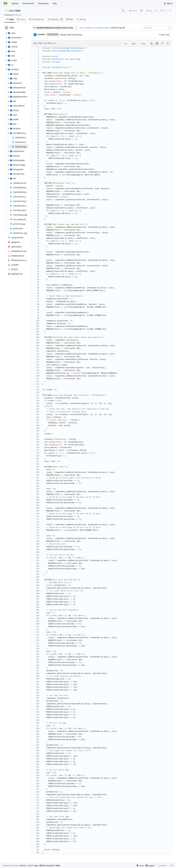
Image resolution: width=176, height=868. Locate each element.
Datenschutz (28, 3)
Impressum (43, 3)
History (143, 44)
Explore (15, 3)
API (172, 865)
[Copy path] (124, 28)
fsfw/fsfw (18, 15)
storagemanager (102, 28)
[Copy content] (157, 44)
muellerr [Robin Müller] (41, 34)
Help (55, 3)
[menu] (140, 866)
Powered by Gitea (11, 865)
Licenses (162, 865)
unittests (89, 28)
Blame (134, 44)
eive (11, 11)
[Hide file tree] (6, 28)
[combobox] (157, 28)
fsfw (18, 11)
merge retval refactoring (71, 35)
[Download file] (152, 44)
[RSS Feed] (123, 11)
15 (141, 11)
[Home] (5, 3)
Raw (126, 44)
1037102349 (53, 35)
